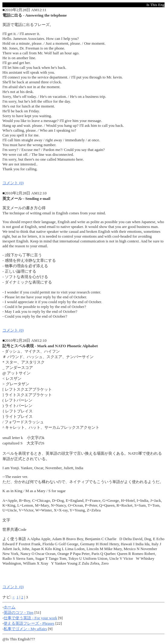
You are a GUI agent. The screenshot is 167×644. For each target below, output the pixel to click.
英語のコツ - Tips (18, 612)
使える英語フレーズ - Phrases (29, 623)
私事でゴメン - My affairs (25, 629)
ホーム (10, 607)
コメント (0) (13, 183)
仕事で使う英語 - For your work (30, 618)
